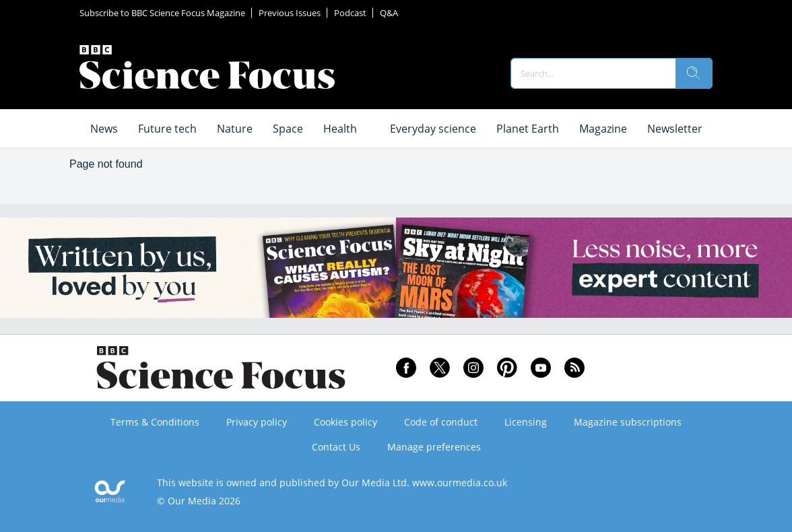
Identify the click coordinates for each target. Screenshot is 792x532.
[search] (694, 73)
